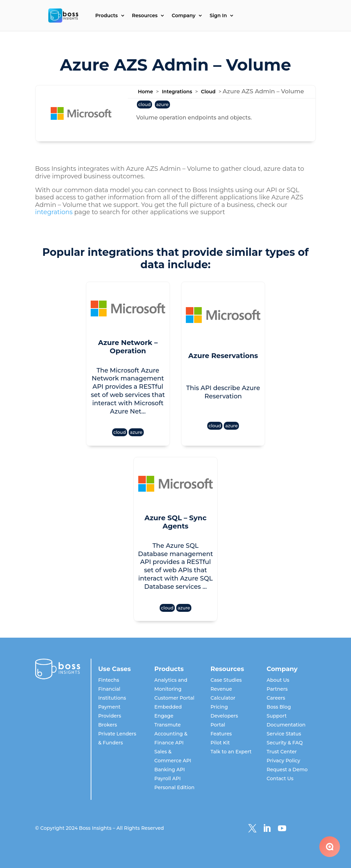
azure (162, 104)
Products (106, 16)
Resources (145, 16)
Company (184, 16)
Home (146, 92)
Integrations (177, 92)
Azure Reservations (223, 356)
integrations (54, 212)
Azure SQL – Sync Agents (175, 522)
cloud (144, 104)
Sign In (218, 16)
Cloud (208, 92)
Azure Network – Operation (128, 347)
